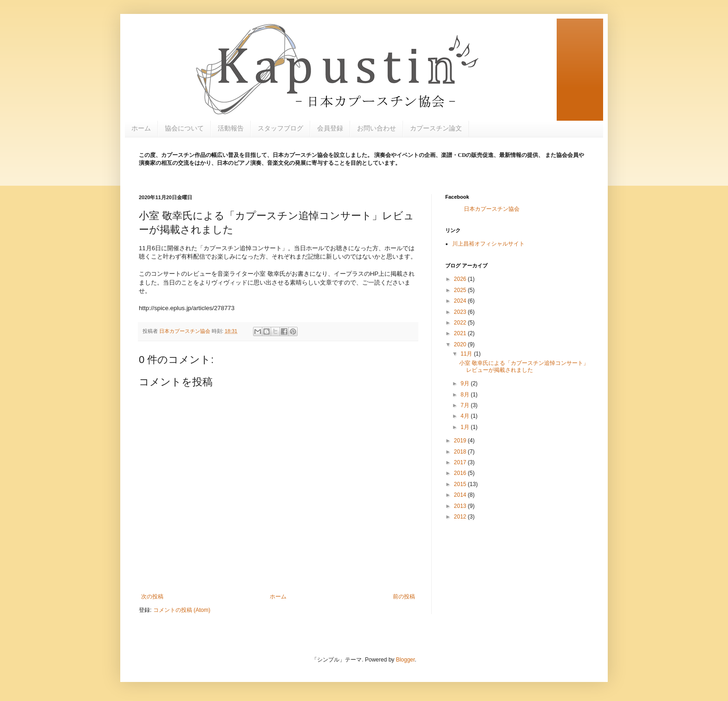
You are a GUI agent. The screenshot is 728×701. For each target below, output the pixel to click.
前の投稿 (404, 597)
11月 (467, 354)
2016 (461, 473)
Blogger (406, 660)
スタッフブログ (280, 128)
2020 (461, 344)
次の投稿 (152, 597)
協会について (184, 128)
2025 (461, 290)
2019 (461, 441)
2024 (461, 301)
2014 (461, 495)
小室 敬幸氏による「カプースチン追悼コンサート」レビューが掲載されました (524, 366)
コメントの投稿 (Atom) (182, 610)
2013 (461, 506)
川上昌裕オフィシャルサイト (488, 244)
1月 (466, 427)
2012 (461, 517)
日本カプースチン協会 (492, 209)
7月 (466, 405)
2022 (461, 323)
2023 (461, 312)
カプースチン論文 (436, 128)
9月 (466, 383)
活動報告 (231, 128)
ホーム (141, 128)
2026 (461, 279)
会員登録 (330, 128)
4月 (466, 416)
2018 (461, 452)
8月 (466, 395)
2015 (461, 484)
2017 (461, 462)
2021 (461, 333)
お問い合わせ (377, 128)
